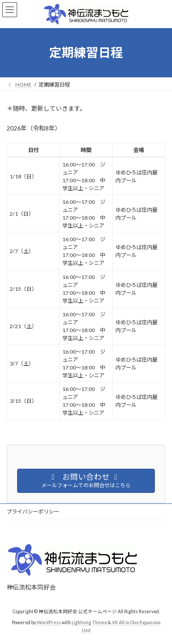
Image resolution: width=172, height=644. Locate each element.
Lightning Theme (89, 622)
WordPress (49, 622)
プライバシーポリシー (33, 512)
